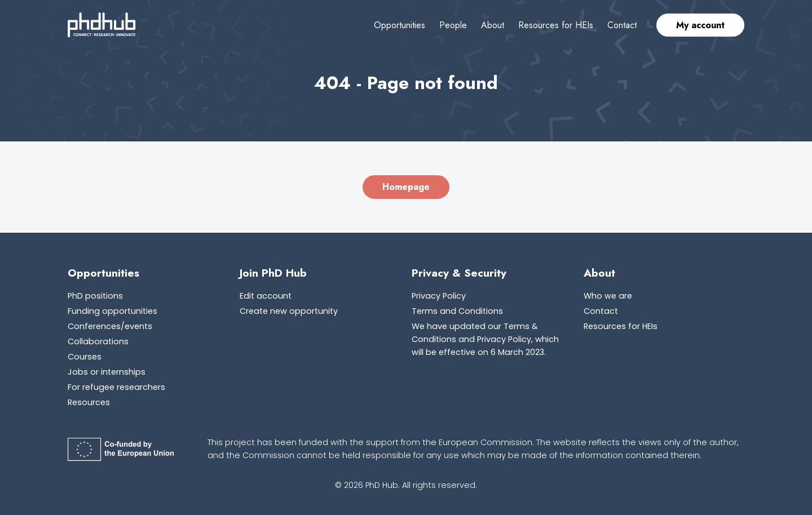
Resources (89, 402)
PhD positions (95, 296)
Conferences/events (110, 326)
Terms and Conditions (457, 311)
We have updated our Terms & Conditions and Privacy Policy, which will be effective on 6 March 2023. (485, 339)
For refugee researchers (116, 387)
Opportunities (400, 25)
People (453, 25)
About (493, 25)
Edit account (266, 296)
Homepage (406, 187)
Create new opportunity (289, 311)
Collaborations (98, 341)
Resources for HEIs (556, 25)
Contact (622, 25)
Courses (85, 357)
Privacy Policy (439, 296)
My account (700, 25)
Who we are (608, 296)
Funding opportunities (112, 311)
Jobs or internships (107, 372)
